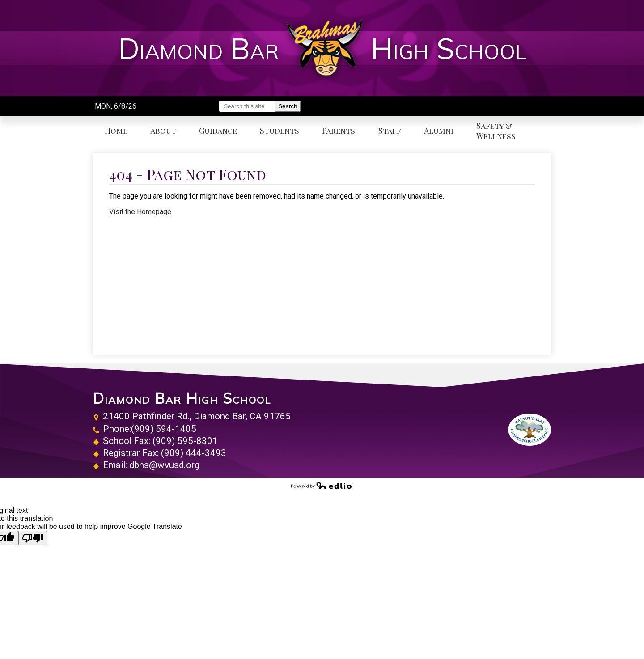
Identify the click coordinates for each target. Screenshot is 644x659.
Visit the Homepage (140, 212)
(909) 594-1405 (164, 429)
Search (288, 106)
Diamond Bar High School (182, 398)
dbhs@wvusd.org (164, 465)
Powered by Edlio (322, 485)
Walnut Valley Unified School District (530, 430)
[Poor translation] (33, 538)
